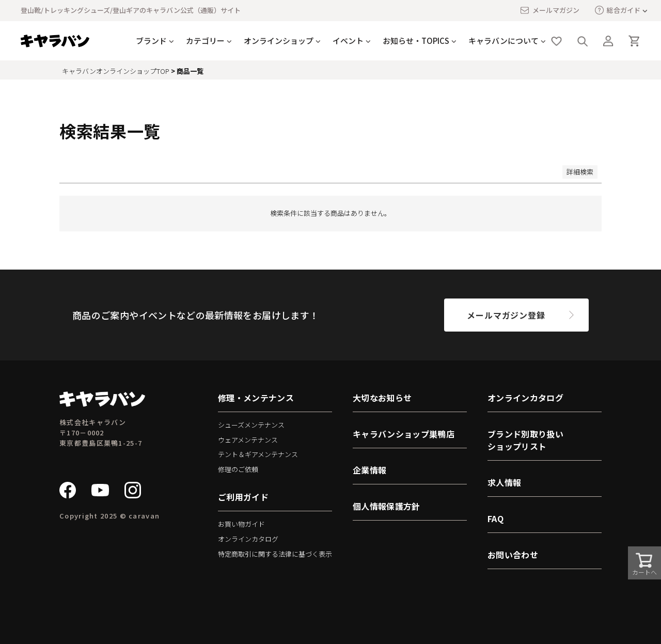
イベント (348, 41)
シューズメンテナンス (251, 425)
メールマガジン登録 (506, 315)
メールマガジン (549, 10)
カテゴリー (205, 41)
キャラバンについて (503, 41)
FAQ (495, 519)
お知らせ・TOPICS (416, 41)
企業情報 (369, 470)
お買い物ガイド (241, 524)
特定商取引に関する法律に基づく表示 (275, 554)
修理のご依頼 (238, 469)
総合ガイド (618, 10)
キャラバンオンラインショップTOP (116, 71)
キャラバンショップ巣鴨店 (404, 434)
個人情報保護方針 (387, 506)
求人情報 (504, 482)
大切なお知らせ (382, 398)
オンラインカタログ (248, 539)
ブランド (151, 41)
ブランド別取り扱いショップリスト (525, 440)
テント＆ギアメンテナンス (258, 454)
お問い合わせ (513, 555)
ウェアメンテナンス (248, 440)
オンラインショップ (279, 41)
